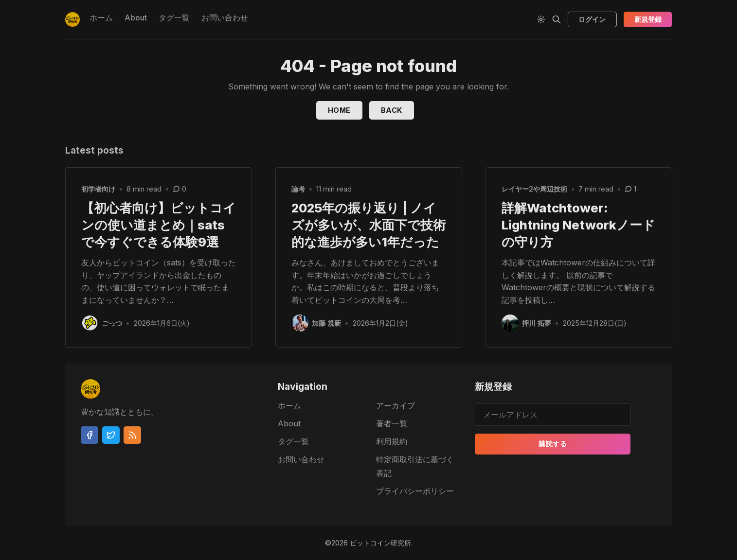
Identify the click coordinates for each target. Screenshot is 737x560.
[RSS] (132, 435)
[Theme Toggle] (541, 19)
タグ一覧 (174, 17)
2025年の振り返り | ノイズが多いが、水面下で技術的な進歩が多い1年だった (368, 225)
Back (392, 110)
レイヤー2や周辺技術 (534, 189)
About (136, 17)
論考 (298, 189)
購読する (553, 444)
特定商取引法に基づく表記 (415, 466)
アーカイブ (395, 405)
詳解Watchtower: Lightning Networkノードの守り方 (578, 225)
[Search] (557, 19)
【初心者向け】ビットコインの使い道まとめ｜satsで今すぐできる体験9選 (159, 225)
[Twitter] (111, 435)
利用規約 (392, 441)
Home (339, 110)
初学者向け (98, 189)
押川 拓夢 (537, 323)
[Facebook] (90, 435)
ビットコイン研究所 (380, 543)
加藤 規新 (327, 323)
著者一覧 (392, 423)
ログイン (592, 19)
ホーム (101, 17)
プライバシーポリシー (415, 491)
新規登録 (648, 19)
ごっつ (112, 323)
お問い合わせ (225, 17)
